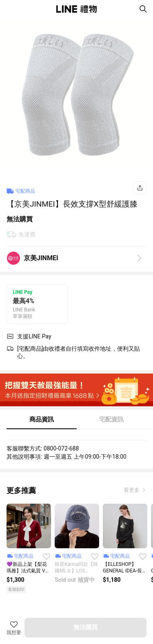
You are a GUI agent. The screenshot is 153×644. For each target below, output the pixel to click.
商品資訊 (42, 419)
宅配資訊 (111, 419)
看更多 (132, 490)
